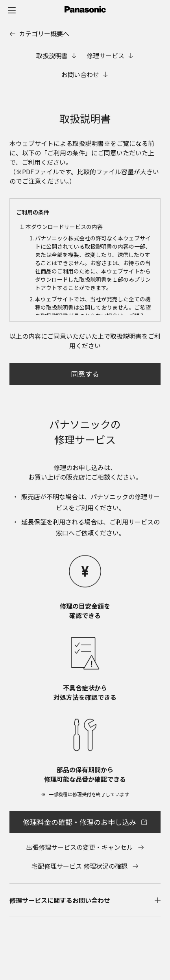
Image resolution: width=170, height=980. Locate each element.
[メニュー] (12, 10)
